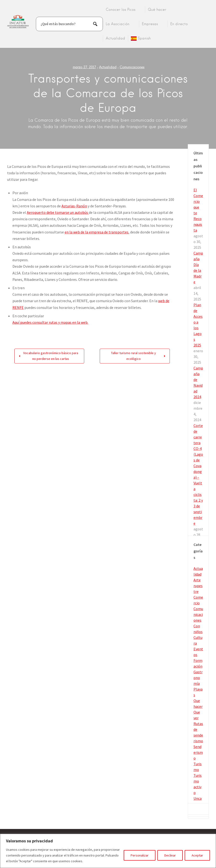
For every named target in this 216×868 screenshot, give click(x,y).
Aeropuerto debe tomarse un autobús (58, 212)
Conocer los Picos (121, 10)
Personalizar (140, 855)
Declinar (170, 855)
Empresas (150, 24)
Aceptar (197, 855)
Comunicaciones (132, 67)
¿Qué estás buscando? (58, 24)
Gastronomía (198, 678)
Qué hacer (157, 10)
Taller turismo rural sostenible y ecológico (133, 356)
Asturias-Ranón (74, 206)
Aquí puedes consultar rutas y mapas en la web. (50, 322)
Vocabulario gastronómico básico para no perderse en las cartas (51, 356)
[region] (108, 851)
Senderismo (198, 752)
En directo (179, 24)
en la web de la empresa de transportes (97, 232)
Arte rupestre (198, 586)
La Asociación (118, 24)
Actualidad (115, 38)
